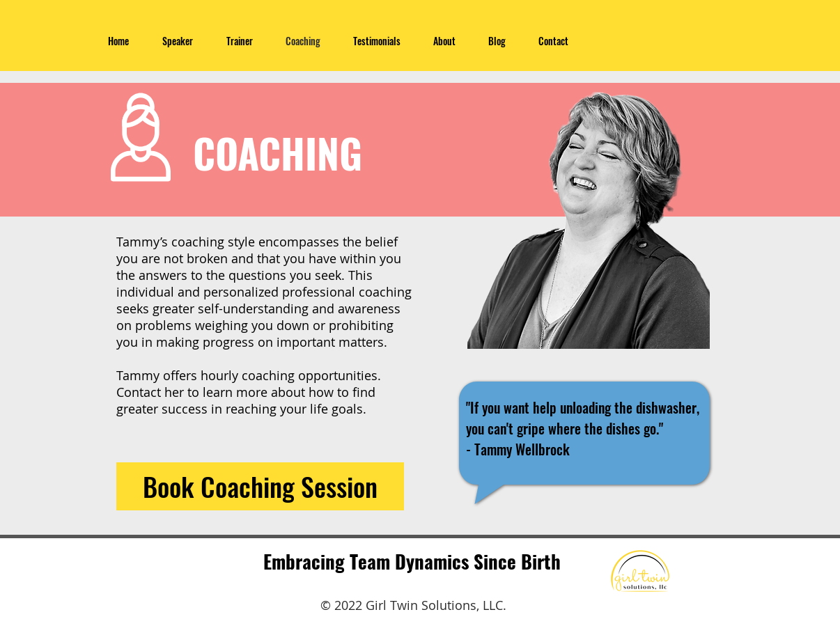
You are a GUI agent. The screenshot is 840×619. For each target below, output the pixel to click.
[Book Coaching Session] (260, 486)
